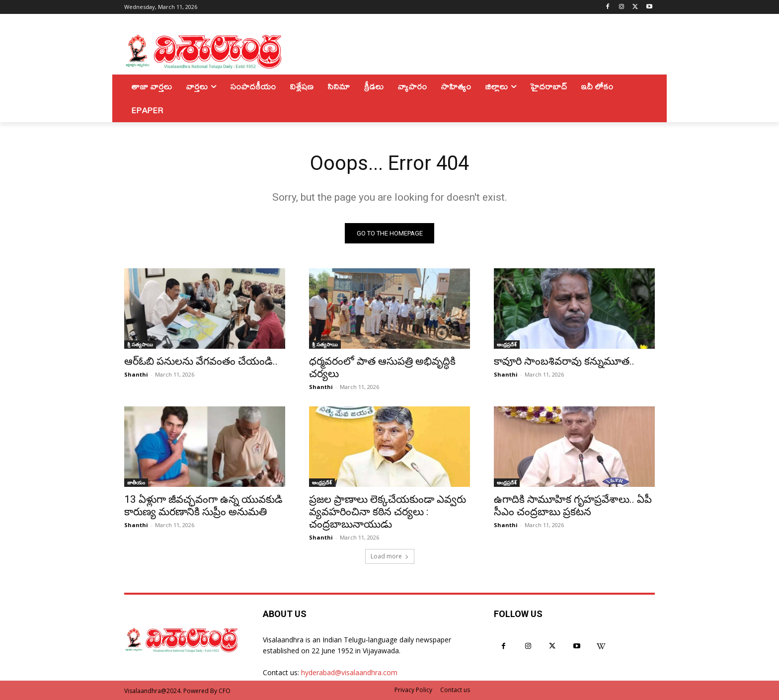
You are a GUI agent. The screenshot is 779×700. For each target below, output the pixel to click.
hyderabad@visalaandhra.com (349, 672)
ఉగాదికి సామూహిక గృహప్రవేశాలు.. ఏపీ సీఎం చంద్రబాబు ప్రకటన (573, 506)
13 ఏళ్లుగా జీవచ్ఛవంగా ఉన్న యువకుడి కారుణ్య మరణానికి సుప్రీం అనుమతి (203, 506)
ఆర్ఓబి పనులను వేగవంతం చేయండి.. (201, 361)
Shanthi (136, 374)
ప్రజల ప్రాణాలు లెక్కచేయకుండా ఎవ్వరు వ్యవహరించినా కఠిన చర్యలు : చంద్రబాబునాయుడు (388, 512)
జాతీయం (136, 482)
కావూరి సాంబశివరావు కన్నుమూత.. (564, 361)
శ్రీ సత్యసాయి (140, 344)
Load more (390, 556)
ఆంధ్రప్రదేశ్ (507, 344)
